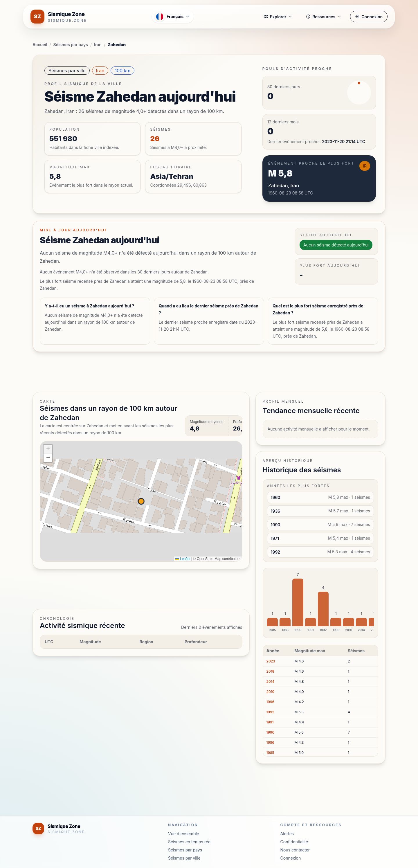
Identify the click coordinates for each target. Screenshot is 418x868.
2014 (271, 681)
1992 (271, 712)
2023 (271, 661)
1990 (271, 732)
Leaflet (183, 559)
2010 (271, 692)
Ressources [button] (324, 17)
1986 (271, 742)
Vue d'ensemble (184, 834)
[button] (48, 449)
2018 (271, 671)
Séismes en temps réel (190, 842)
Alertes (287, 834)
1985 (270, 753)
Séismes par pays (71, 45)
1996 (271, 702)
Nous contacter (295, 850)
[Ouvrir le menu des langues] (173, 17)
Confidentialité (294, 842)
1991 (270, 722)
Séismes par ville (67, 71)
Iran (98, 45)
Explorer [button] (278, 17)
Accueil (40, 45)
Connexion (369, 17)
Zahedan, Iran (284, 186)
